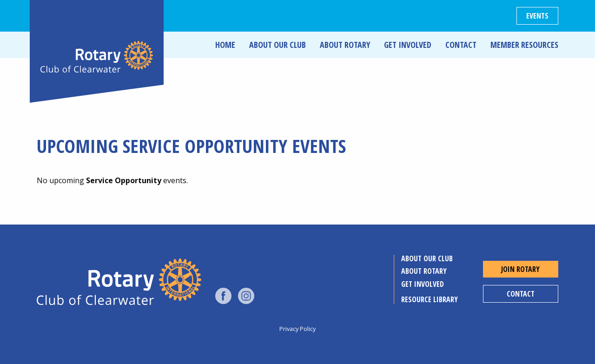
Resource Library (430, 299)
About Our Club (278, 45)
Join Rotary (520, 269)
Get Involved (408, 45)
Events (537, 16)
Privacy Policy (297, 329)
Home (225, 45)
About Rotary (345, 45)
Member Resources (524, 45)
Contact (461, 45)
